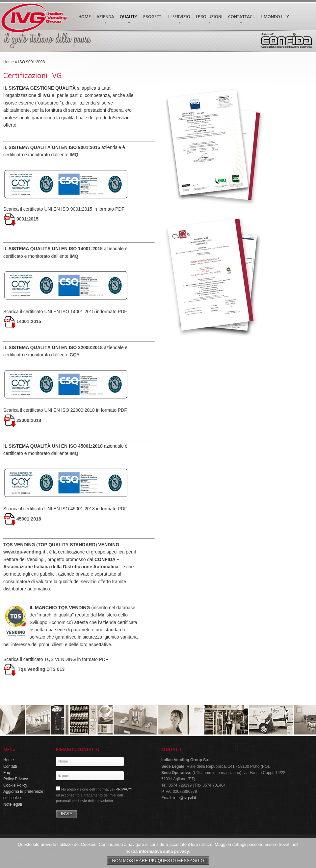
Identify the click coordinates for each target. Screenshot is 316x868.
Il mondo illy (274, 17)
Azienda (105, 20)
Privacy (32, 840)
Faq (7, 773)
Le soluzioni (208, 20)
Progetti (153, 17)
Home (85, 17)
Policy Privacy (16, 779)
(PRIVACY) (123, 789)
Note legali (13, 804)
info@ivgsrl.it (185, 798)
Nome (63, 761)
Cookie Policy (15, 785)
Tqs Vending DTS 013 (34, 669)
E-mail (63, 775)
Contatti (10, 766)
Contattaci (240, 20)
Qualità (128, 20)
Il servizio (178, 20)
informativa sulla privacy (164, 854)
